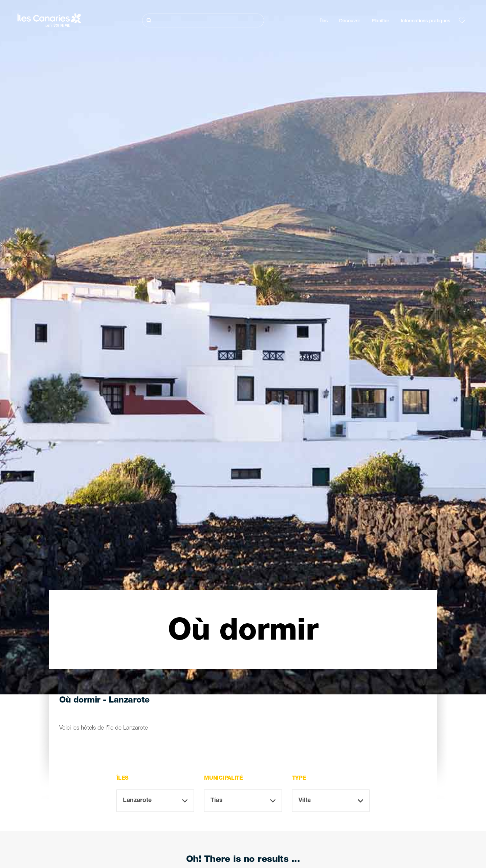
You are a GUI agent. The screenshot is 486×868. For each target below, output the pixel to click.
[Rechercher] (203, 20)
